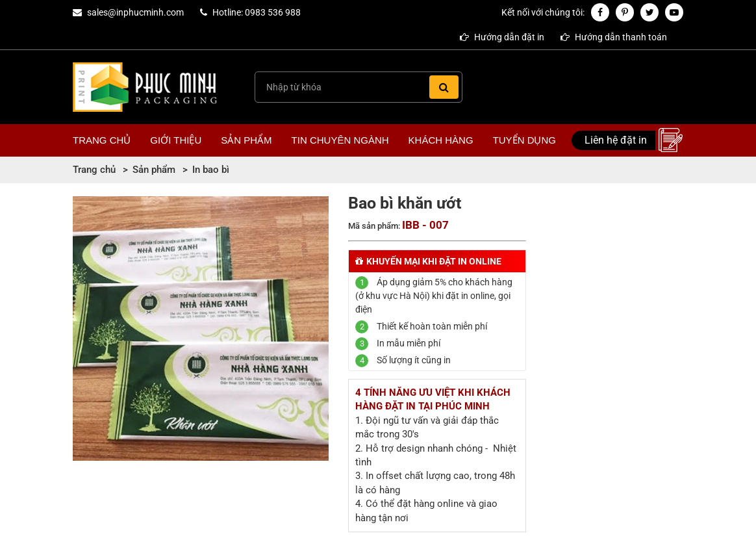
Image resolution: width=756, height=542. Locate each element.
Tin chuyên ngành (340, 140)
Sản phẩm (246, 140)
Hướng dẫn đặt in (502, 37)
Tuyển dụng (524, 140)
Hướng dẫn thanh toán (614, 37)
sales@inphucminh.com (135, 12)
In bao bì (211, 170)
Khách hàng (441, 140)
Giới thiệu (176, 140)
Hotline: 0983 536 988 (257, 12)
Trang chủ (102, 140)
